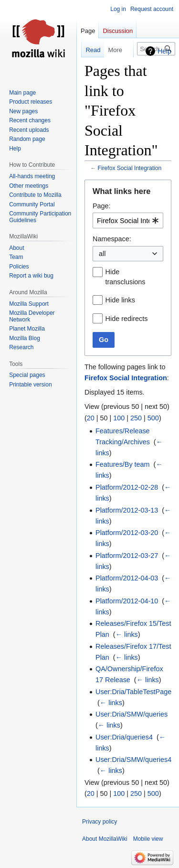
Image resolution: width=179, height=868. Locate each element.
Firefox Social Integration (130, 168)
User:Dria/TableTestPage (133, 692)
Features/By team (123, 464)
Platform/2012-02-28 (127, 487)
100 (119, 418)
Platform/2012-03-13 (127, 510)
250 (136, 418)
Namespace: (112, 239)
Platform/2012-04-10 (127, 601)
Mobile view (148, 839)
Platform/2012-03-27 (127, 556)
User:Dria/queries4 (124, 737)
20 (91, 418)
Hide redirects (127, 319)
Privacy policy (100, 822)
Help (164, 51)
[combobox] (128, 220)
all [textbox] (102, 254)
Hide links (120, 300)
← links (127, 634)
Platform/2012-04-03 (127, 578)
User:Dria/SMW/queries (132, 714)
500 (153, 418)
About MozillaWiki (105, 839)
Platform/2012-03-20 (127, 533)
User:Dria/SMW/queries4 (133, 760)
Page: (102, 206)
